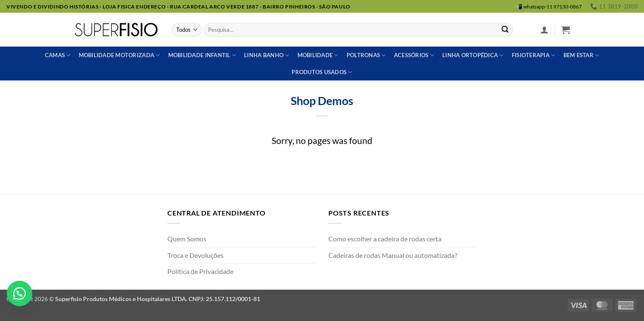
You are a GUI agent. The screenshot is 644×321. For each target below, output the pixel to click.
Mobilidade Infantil (202, 55)
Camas (58, 55)
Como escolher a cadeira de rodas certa (385, 239)
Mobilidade (318, 55)
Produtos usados (322, 72)
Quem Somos (187, 239)
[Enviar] (505, 30)
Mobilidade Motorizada (119, 55)
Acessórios (414, 55)
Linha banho (266, 55)
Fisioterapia (534, 55)
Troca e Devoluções (196, 255)
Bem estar (582, 55)
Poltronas (366, 55)
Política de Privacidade (200, 271)
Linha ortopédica (473, 55)
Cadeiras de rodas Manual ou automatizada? (393, 255)
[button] (544, 30)
